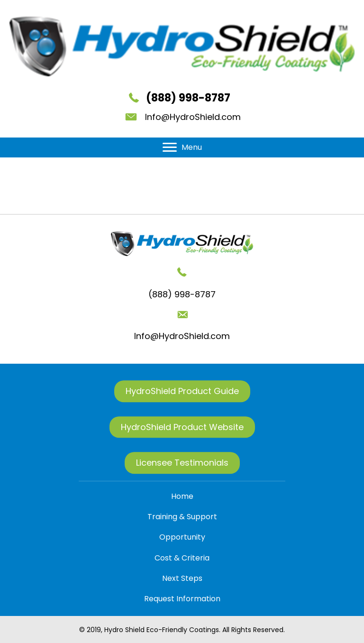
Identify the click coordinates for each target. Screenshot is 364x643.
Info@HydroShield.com (193, 117)
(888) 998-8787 (188, 98)
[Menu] (182, 147)
